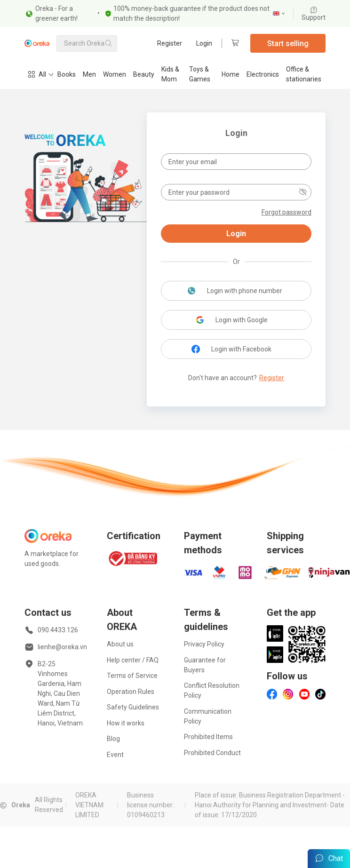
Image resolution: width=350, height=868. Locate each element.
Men (89, 74)
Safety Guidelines (133, 707)
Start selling (288, 44)
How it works (126, 723)
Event (115, 755)
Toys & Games (200, 74)
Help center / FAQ (133, 660)
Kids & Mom (170, 74)
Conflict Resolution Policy (212, 690)
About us (120, 644)
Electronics (263, 74)
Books (67, 74)
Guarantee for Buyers (205, 665)
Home (231, 74)
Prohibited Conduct (212, 753)
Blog (113, 739)
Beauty (144, 74)
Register (170, 43)
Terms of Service (132, 676)
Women (115, 74)
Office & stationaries (304, 74)
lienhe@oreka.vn (62, 647)
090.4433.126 (58, 630)
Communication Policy (208, 716)
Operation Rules (131, 692)
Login (204, 43)
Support (314, 14)
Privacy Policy (204, 644)
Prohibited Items (208, 737)
